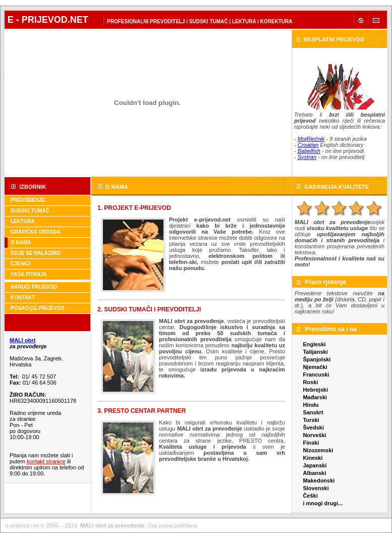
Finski (311, 443)
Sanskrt (313, 412)
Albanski (314, 473)
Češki (310, 496)
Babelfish (309, 151)
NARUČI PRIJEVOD (34, 287)
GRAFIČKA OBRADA (36, 232)
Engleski (314, 344)
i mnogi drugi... (323, 503)
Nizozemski (318, 450)
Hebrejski (315, 390)
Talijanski (315, 352)
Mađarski (315, 397)
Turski (311, 420)
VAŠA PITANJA (29, 274)
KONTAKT (23, 298)
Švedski (313, 428)
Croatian (308, 145)
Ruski (310, 382)
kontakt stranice (46, 461)
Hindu (311, 405)
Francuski (316, 375)
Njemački (315, 367)
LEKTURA (23, 221)
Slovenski (316, 488)
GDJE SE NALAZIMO (36, 253)
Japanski (315, 465)
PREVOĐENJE (28, 200)
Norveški (314, 435)
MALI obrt (22, 340)
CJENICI (20, 264)
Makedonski (319, 481)
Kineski (313, 458)
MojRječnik (311, 139)
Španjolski (317, 359)
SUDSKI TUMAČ (30, 211)
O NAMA (21, 243)
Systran (307, 157)
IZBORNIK (33, 187)
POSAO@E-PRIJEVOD (37, 308)
